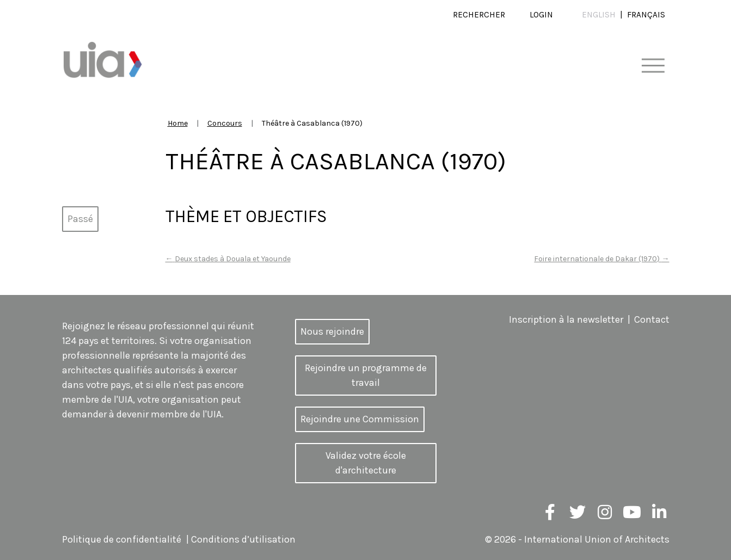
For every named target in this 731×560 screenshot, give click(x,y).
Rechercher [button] (479, 15)
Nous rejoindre (332, 331)
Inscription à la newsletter (566, 319)
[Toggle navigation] (653, 66)
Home (178, 123)
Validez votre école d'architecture (366, 463)
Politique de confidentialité (122, 539)
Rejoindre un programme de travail (366, 375)
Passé (80, 219)
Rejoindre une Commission (360, 419)
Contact (652, 319)
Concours (225, 123)
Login (541, 15)
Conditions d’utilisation (243, 539)
